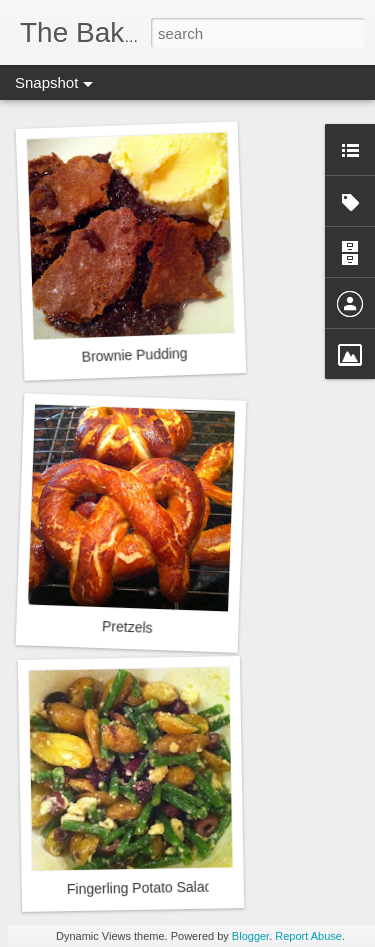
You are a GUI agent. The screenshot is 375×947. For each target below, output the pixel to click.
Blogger (250, 936)
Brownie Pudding (134, 355)
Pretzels (127, 627)
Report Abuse (308, 936)
